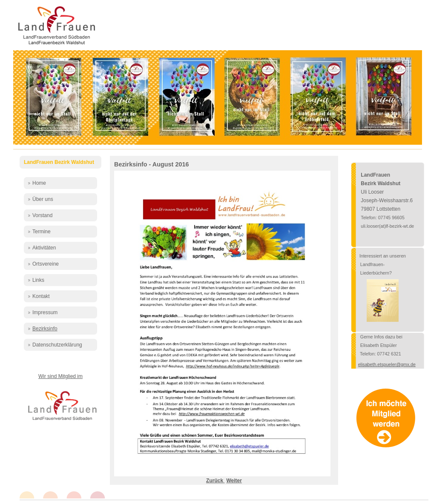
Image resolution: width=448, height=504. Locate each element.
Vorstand (42, 215)
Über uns (43, 199)
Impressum (45, 312)
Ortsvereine (46, 264)
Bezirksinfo (45, 329)
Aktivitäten (44, 248)
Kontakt (41, 296)
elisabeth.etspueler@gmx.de (387, 364)
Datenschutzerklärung (57, 345)
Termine (42, 232)
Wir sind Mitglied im (60, 376)
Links (38, 280)
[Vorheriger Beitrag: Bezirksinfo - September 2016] (215, 481)
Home (39, 183)
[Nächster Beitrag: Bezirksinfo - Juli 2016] (234, 481)
